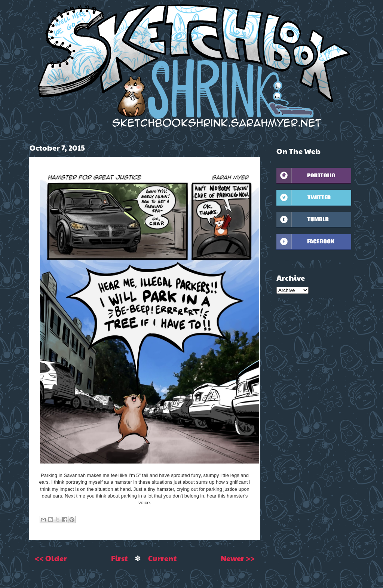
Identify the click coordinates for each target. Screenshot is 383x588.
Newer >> (238, 558)
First (119, 558)
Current (162, 558)
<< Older (51, 558)
